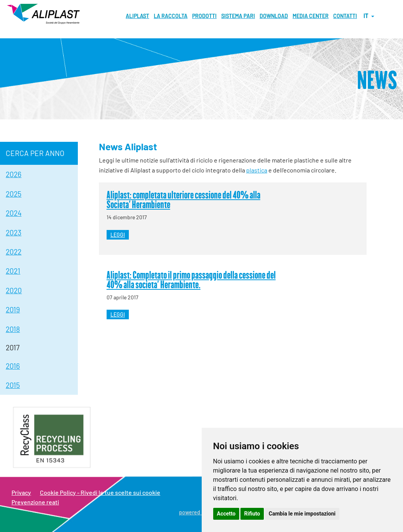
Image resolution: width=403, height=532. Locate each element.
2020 (14, 290)
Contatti (345, 16)
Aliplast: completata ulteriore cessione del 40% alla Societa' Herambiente (183, 199)
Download (274, 16)
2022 (14, 252)
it (369, 16)
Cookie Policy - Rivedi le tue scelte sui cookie (100, 492)
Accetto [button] (226, 514)
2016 (13, 366)
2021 (13, 271)
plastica (257, 170)
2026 (14, 174)
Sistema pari (238, 16)
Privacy (21, 492)
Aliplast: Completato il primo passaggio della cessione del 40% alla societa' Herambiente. (191, 280)
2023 (14, 232)
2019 (13, 310)
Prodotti (204, 16)
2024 (14, 213)
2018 (13, 329)
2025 (14, 194)
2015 (13, 385)
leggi (118, 235)
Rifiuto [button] (252, 514)
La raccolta (171, 16)
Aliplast (137, 16)
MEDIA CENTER (311, 16)
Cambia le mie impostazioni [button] (302, 514)
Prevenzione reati (35, 502)
